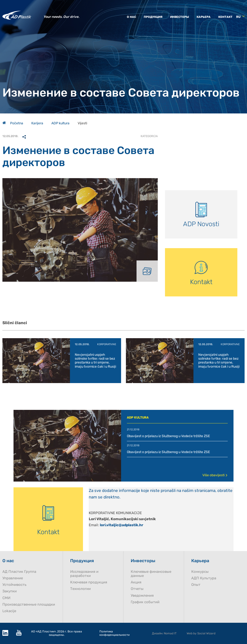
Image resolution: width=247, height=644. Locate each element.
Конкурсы (200, 572)
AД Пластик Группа (19, 572)
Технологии (80, 589)
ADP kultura (60, 123)
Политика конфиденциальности (114, 633)
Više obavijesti (215, 475)
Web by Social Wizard (201, 633)
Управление (13, 578)
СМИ (6, 598)
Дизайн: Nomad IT (164, 633)
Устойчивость (14, 585)
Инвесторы (179, 17)
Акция (136, 582)
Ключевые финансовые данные (151, 574)
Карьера (204, 17)
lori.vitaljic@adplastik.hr (122, 525)
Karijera (37, 123)
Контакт (225, 17)
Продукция (153, 17)
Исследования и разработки (84, 574)
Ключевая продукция (89, 582)
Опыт (196, 585)
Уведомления (142, 596)
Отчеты (137, 589)
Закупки (10, 591)
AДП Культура (204, 578)
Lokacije (9, 611)
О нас (131, 17)
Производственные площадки (29, 605)
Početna (13, 123)
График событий (145, 602)
